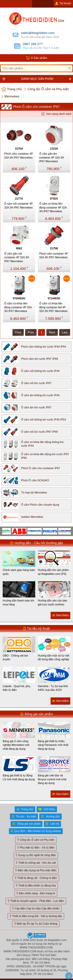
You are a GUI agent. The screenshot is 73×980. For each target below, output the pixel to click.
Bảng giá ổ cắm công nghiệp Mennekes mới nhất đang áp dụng (16, 745)
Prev (31, 332)
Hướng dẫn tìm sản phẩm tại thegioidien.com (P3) (53, 572)
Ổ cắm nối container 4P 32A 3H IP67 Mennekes (18, 206)
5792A (54, 199)
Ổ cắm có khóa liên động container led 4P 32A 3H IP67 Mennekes (53, 307)
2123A (54, 149)
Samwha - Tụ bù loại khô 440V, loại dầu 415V (53, 688)
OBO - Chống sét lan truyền (15, 657)
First (18, 332)
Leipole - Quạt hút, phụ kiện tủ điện (17, 688)
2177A (19, 199)
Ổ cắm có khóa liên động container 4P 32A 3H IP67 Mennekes (53, 207)
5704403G (19, 298)
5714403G (54, 298)
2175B (54, 248)
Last (65, 332)
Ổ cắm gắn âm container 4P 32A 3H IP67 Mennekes (52, 158)
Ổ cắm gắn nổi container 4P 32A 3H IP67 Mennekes (17, 257)
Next (52, 332)
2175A (19, 149)
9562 (19, 248)
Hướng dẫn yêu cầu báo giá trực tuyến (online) (53, 602)
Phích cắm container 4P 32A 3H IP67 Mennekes (19, 156)
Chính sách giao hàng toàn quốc (19, 572)
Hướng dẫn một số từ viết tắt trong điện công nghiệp (54, 657)
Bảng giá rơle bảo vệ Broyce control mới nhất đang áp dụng (52, 779)
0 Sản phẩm (39, 58)
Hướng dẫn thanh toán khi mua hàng (18, 602)
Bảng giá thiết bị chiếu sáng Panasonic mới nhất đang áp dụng (53, 745)
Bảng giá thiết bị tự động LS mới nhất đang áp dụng (19, 777)
